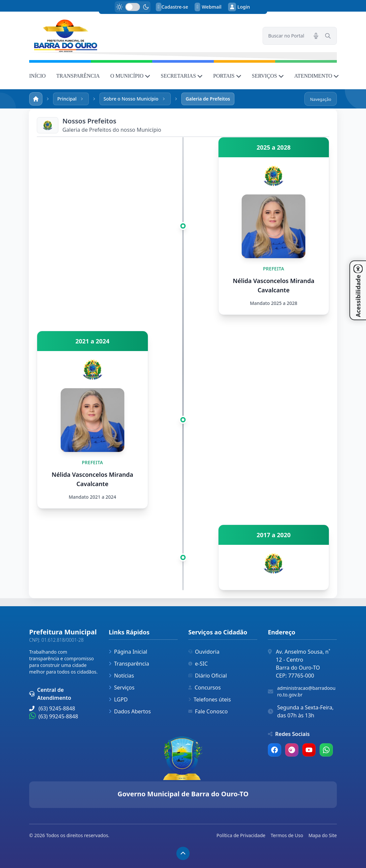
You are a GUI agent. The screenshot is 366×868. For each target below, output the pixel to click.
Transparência (129, 664)
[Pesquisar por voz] (316, 36)
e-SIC (198, 664)
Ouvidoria (204, 652)
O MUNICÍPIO (130, 76)
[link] (142, 36)
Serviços (122, 687)
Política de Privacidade (241, 835)
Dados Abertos (130, 711)
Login (239, 7)
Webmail (208, 7)
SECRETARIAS (182, 76)
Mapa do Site (323, 835)
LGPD (118, 699)
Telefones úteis (210, 699)
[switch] (133, 7)
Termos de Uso (287, 835)
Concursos (205, 687)
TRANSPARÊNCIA (78, 76)
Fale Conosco (208, 711)
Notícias (121, 676)
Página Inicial (128, 652)
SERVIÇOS (268, 76)
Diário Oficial (208, 676)
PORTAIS (227, 76)
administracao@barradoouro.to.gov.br (306, 691)
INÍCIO (37, 76)
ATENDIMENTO (317, 76)
